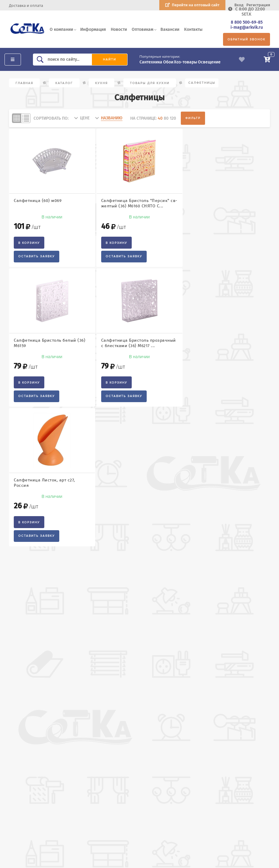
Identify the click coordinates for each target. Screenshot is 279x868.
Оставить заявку (37, 256)
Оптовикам (142, 29)
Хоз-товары (185, 62)
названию (112, 118)
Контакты (193, 29)
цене (85, 118)
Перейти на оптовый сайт (196, 5)
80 (166, 118)
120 (173, 118)
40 (160, 118)
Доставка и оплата (26, 6)
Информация (93, 29)
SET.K (247, 14)
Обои (168, 62)
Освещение (209, 62)
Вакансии (170, 29)
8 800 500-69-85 (247, 22)
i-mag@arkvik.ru (247, 27)
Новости (119, 29)
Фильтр (193, 118)
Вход (239, 5)
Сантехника (151, 62)
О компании (61, 29)
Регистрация (258, 5)
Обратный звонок (247, 39)
